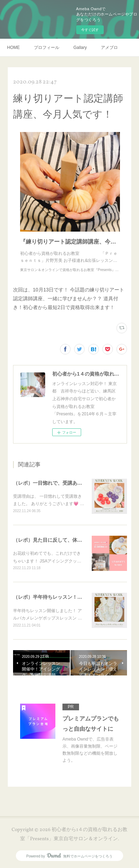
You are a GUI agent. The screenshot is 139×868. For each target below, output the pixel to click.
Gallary (80, 48)
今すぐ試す (90, 30)
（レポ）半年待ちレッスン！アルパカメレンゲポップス (75, 597)
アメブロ (109, 48)
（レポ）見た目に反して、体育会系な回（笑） (65, 540)
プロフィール (47, 48)
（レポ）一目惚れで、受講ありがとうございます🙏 (70, 483)
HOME (13, 48)
